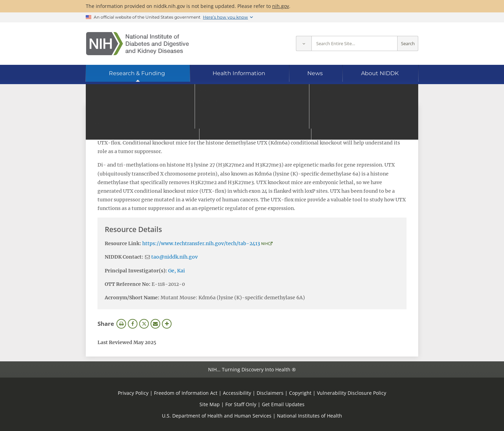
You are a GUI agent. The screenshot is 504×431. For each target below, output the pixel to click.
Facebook (133, 324)
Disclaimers (270, 393)
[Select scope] (304, 44)
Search (408, 44)
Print (121, 324)
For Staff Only (241, 404)
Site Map (210, 404)
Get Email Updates (283, 404)
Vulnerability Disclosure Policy (352, 393)
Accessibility (237, 393)
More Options (167, 324)
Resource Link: (123, 243)
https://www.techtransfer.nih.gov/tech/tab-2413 (201, 243)
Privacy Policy (133, 393)
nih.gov (281, 6)
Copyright (300, 393)
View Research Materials (132, 112)
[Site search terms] (354, 44)
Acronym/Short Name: (132, 298)
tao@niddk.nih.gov (174, 257)
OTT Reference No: (128, 284)
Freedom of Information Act (186, 393)
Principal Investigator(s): (136, 271)
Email (155, 324)
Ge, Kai (177, 271)
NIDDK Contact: (124, 257)
